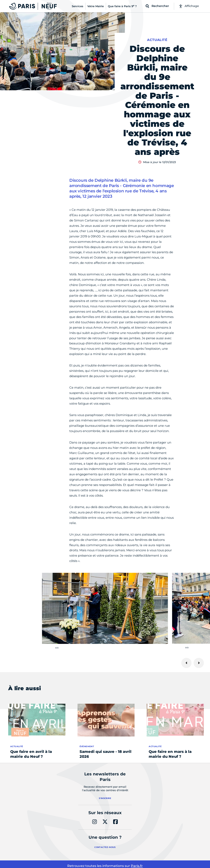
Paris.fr (137, 866)
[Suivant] (199, 663)
